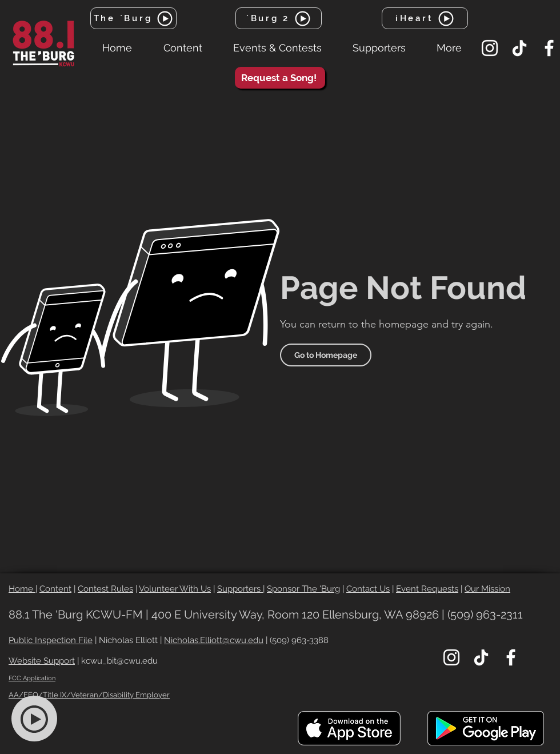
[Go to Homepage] (326, 355)
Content (55, 589)
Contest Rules (105, 589)
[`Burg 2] (279, 18)
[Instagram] (490, 48)
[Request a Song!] (280, 78)
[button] (183, 48)
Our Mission (487, 589)
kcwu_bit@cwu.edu (119, 661)
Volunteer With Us (175, 589)
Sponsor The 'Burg (303, 589)
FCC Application (32, 678)
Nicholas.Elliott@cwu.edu (214, 640)
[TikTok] (519, 48)
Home (22, 589)
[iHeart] (425, 18)
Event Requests (427, 589)
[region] (41, 719)
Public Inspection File (51, 640)
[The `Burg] (133, 18)
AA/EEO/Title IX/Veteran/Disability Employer (89, 695)
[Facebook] (549, 48)
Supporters (240, 589)
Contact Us (368, 589)
